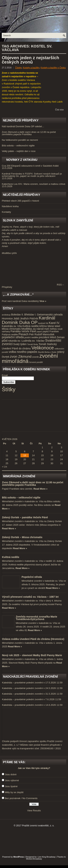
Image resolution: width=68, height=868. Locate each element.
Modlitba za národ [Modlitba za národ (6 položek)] (32, 329)
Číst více (59, 110)
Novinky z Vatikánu (22, 160)
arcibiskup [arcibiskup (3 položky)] (6, 315)
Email (5, 375)
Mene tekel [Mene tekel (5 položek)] (54, 326)
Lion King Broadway (47, 857)
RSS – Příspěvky (33, 286)
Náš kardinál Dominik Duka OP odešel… (23, 126)
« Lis (4, 467)
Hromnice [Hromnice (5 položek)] (7, 319)
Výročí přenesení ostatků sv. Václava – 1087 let (30, 597)
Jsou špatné (11, 786)
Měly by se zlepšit (14, 792)
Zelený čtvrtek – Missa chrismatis (22, 537)
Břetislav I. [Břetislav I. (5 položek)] (30, 315)
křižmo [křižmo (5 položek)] (43, 326)
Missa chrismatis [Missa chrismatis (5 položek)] (11, 329)
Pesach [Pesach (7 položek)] (23, 334)
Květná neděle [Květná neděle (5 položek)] (31, 326)
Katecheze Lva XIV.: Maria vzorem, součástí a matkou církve (34, 184)
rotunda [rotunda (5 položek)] (13, 341)
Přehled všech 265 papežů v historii (20, 201)
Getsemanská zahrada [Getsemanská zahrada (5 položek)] (50, 315)
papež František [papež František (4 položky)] (51, 332)
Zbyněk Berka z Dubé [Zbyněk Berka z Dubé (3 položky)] (47, 352)
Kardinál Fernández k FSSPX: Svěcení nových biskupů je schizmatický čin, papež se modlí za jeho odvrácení (32, 175)
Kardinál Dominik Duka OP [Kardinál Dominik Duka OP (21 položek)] (28, 320)
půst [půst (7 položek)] (5, 341)
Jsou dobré (11, 774)
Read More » (40, 489)
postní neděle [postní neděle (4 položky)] (31, 337)
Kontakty (6, 212)
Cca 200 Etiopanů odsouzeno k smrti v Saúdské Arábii (30, 166)
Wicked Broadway (34, 859)
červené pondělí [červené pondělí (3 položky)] (36, 362)
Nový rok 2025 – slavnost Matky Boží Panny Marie (32, 655)
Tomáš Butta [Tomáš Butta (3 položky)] (33, 344)
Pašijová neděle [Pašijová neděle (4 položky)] (10, 335)
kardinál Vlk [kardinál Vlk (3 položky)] (43, 323)
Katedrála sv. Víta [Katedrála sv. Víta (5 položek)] (12, 326)
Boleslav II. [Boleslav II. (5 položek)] (17, 315)
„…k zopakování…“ (18, 295)
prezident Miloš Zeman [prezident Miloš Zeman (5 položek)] (52, 337)
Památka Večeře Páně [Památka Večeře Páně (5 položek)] (23, 331)
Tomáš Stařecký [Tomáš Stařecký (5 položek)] (48, 344)
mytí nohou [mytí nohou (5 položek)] (51, 329)
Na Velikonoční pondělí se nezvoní (20, 140)
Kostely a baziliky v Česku (53, 68)
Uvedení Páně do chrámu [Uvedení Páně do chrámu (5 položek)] (16, 348)
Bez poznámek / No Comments (21, 798)
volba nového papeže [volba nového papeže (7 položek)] (23, 352)
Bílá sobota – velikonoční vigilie (18, 146)
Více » (43, 301)
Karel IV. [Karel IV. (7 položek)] (54, 323)
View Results (34, 811)
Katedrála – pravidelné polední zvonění (22, 683)
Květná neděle (11, 557)
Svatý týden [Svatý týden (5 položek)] (20, 344)
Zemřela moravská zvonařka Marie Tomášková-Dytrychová (36, 618)
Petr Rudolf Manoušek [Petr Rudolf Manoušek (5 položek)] (42, 334)
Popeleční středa (32, 577)
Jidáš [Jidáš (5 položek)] (16, 319)
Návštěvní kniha (10, 206)
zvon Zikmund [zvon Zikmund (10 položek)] (21, 356)
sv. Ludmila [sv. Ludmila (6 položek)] (24, 341)
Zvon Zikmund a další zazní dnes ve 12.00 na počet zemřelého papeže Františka (29, 133)
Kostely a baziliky (31, 68)
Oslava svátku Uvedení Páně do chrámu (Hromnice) (33, 639)
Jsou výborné (12, 780)
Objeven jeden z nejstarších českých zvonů (30, 60)
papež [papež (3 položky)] (39, 332)
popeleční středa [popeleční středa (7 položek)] (13, 337)
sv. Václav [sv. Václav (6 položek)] (38, 341)
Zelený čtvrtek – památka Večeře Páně (25, 517)
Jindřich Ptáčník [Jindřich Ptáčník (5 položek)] (29, 319)
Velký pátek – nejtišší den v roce (19, 151)
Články (18, 68)
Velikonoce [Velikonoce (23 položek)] (43, 348)
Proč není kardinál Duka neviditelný (20, 301)
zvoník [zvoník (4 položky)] (35, 357)
